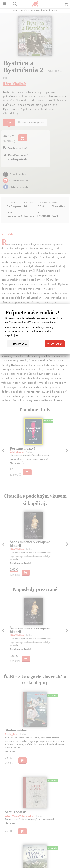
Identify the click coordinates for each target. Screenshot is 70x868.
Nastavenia (18, 344)
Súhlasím (55, 344)
